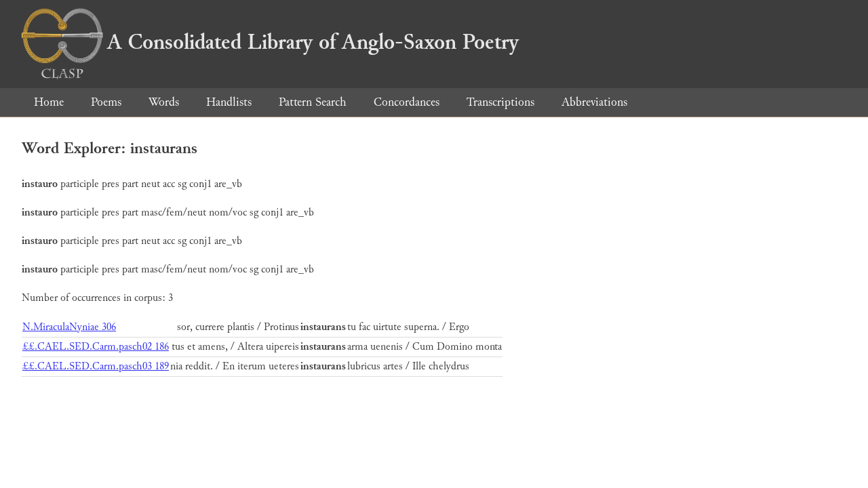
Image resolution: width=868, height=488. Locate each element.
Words (164, 102)
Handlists (229, 102)
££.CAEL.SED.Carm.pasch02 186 (96, 347)
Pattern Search (313, 102)
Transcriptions (500, 102)
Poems (106, 102)
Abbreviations (594, 102)
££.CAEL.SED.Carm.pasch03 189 (96, 366)
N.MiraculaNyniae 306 (69, 327)
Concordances (407, 102)
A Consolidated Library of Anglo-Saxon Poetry (270, 42)
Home (49, 102)
